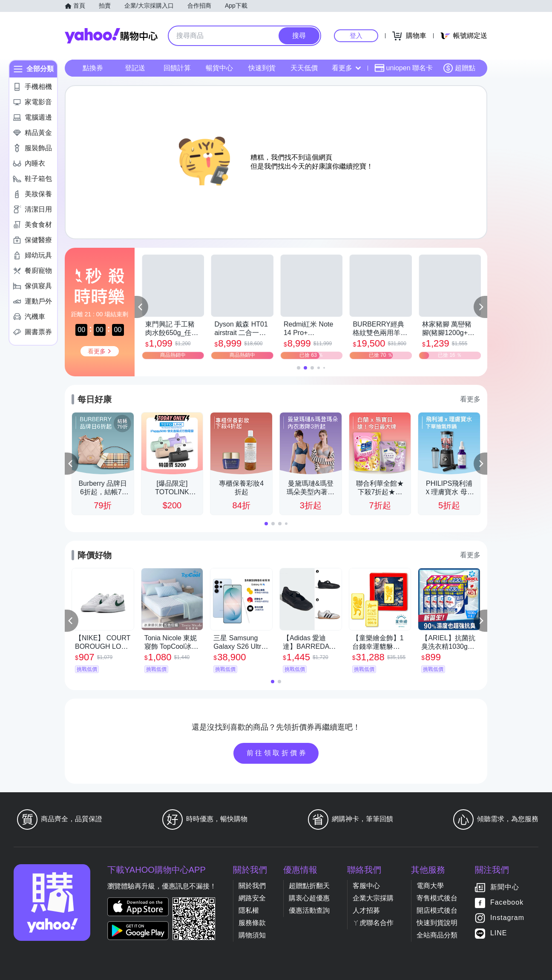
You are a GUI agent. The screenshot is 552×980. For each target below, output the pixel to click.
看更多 (346, 68)
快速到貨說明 (437, 923)
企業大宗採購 (373, 898)
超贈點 (459, 68)
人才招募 (366, 910)
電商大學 (430, 886)
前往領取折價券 (277, 753)
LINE (499, 933)
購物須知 (252, 935)
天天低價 (304, 68)
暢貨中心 (219, 68)
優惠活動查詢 (309, 910)
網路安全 (252, 898)
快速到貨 (262, 68)
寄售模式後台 (437, 898)
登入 (356, 36)
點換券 (93, 68)
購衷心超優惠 (309, 898)
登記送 (135, 68)
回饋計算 (177, 68)
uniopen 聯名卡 (404, 68)
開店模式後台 (437, 910)
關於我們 (252, 886)
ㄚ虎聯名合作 (373, 923)
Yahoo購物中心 (111, 36)
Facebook (507, 902)
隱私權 (249, 910)
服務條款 (252, 923)
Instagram (507, 918)
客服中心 (366, 886)
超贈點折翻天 (309, 886)
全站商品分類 (437, 935)
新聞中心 (505, 887)
